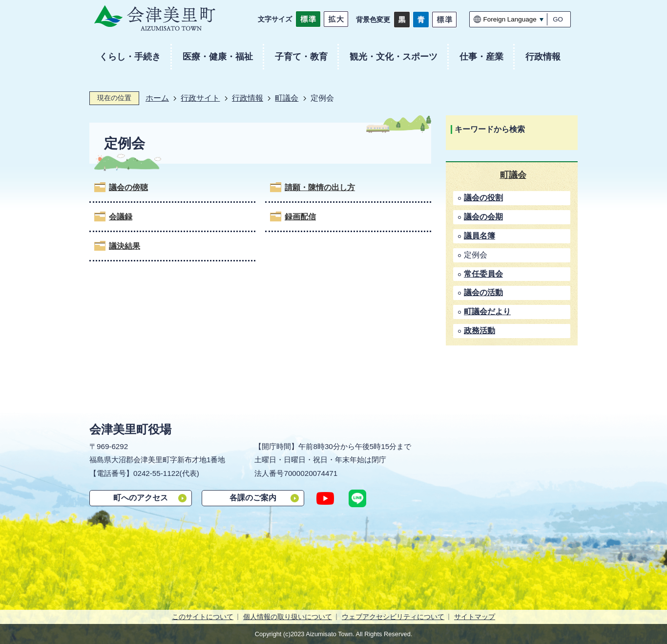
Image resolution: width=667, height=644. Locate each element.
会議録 (121, 217)
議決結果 (125, 246)
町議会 (287, 98)
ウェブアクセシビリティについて (393, 617)
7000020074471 (311, 473)
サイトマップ (475, 617)
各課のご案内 (253, 498)
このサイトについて (203, 617)
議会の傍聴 (128, 187)
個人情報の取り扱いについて (288, 617)
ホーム (157, 98)
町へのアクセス (141, 498)
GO (558, 19)
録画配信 (300, 217)
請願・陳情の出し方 (320, 187)
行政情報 (248, 98)
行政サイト (200, 98)
